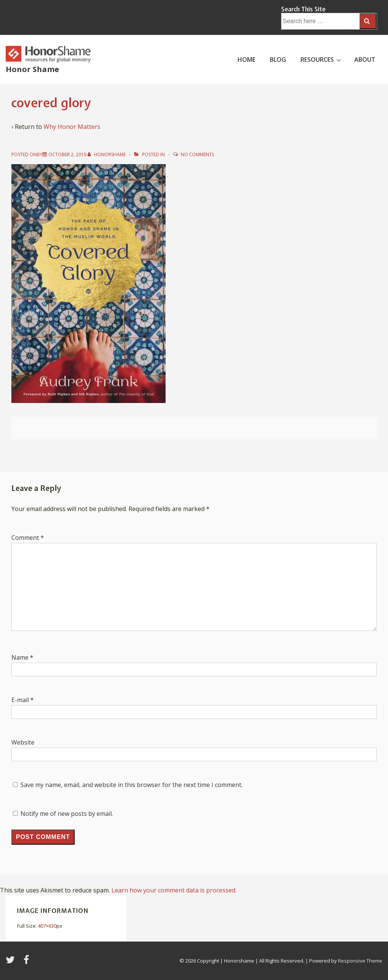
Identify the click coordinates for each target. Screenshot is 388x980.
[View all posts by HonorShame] (107, 154)
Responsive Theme (360, 961)
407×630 (47, 926)
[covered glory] (67, 154)
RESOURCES (322, 59)
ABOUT (365, 60)
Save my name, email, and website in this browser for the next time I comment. (131, 785)
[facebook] (27, 962)
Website (23, 742)
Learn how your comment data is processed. (174, 890)
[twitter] (12, 962)
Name (20, 657)
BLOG (278, 60)
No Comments (197, 154)
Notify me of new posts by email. (67, 814)
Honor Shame (32, 69)
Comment (28, 538)
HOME (246, 60)
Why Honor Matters (72, 127)
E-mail (20, 700)
